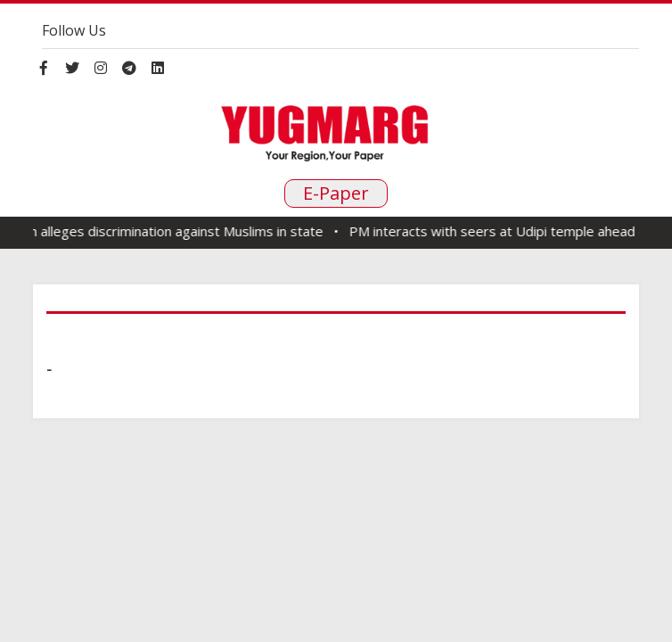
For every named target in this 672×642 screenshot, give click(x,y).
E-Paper (336, 193)
